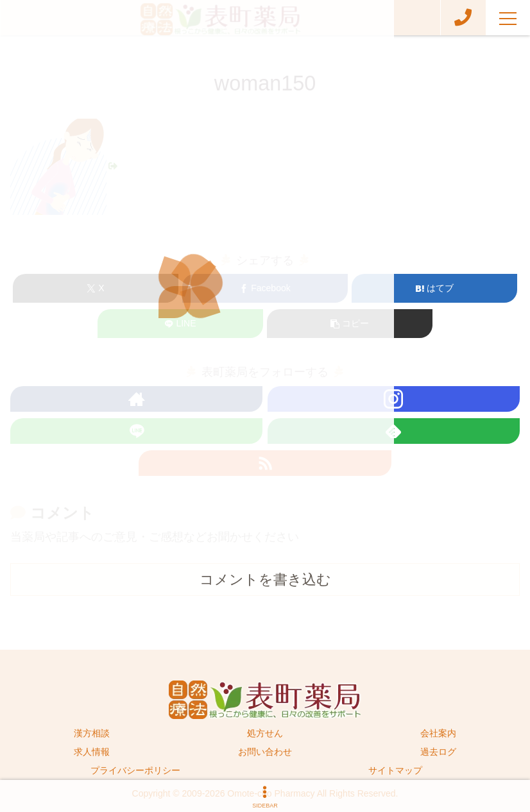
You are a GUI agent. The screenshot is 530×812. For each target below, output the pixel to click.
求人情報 (92, 752)
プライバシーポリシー (135, 770)
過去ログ (438, 752)
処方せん (265, 733)
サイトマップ (395, 770)
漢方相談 (92, 733)
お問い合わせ (265, 752)
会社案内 (438, 733)
